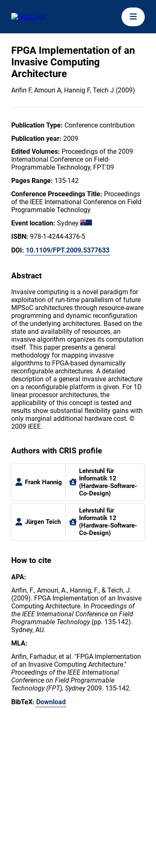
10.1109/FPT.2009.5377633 (68, 250)
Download (51, 702)
